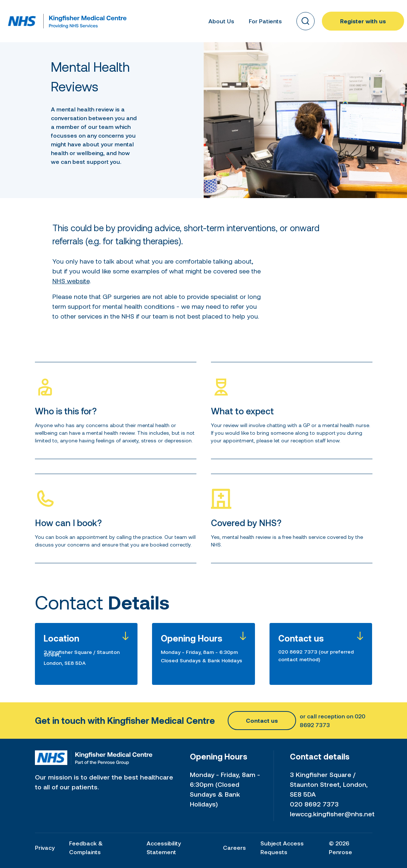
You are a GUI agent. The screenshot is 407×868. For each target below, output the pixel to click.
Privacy (45, 847)
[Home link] (22, 21)
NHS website (71, 281)
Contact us (262, 720)
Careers (234, 847)
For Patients (265, 21)
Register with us (363, 21)
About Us (221, 21)
